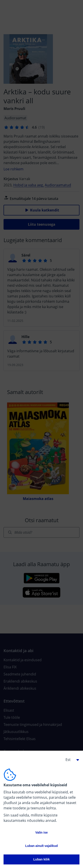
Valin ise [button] (41, 832)
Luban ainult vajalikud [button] (41, 846)
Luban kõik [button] (42, 859)
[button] (71, 760)
